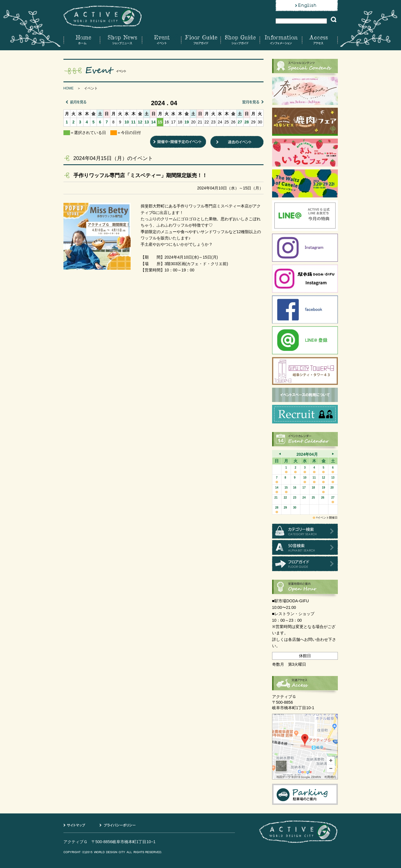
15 (160, 122)
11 (133, 122)
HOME (69, 88)
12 (140, 122)
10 (127, 122)
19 (187, 122)
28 (247, 122)
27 (240, 122)
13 (147, 122)
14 (153, 122)
